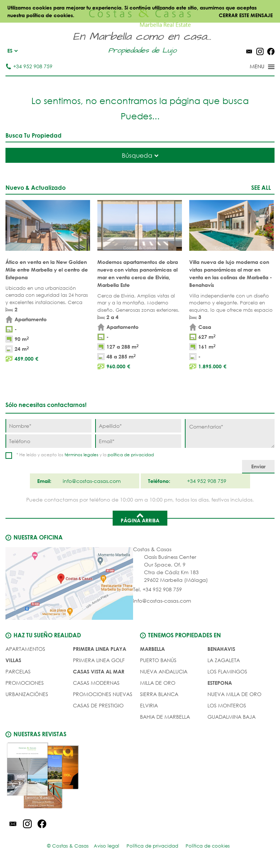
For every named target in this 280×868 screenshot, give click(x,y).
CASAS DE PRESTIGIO (98, 705)
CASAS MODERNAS (96, 683)
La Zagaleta (224, 660)
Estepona (220, 683)
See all (261, 187)
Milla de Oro (158, 683)
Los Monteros (227, 705)
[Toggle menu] (253, 67)
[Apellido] (138, 426)
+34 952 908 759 (29, 66)
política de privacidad (131, 455)
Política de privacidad (152, 846)
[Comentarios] (230, 433)
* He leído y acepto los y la (85, 455)
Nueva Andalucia (164, 671)
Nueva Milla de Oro (234, 694)
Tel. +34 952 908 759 (157, 589)
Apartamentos (25, 649)
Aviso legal (106, 846)
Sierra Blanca (159, 694)
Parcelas (18, 671)
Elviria (149, 705)
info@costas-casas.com (162, 601)
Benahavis (221, 649)
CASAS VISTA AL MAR (99, 671)
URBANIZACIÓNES (27, 694)
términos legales (81, 455)
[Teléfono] (48, 441)
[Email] (138, 441)
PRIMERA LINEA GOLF (99, 660)
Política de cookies (208, 846)
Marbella (152, 649)
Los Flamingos (227, 671)
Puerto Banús (158, 660)
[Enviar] (258, 467)
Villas (13, 660)
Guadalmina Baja (232, 717)
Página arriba (140, 518)
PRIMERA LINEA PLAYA (100, 649)
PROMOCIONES (25, 683)
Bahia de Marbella (165, 717)
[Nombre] (48, 426)
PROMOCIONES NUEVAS (103, 694)
